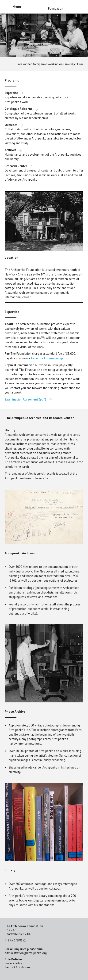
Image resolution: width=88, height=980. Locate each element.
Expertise (11, 93)
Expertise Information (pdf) (49, 358)
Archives (10, 150)
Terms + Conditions (17, 967)
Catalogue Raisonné (19, 109)
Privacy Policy (14, 963)
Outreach (11, 125)
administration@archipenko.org (26, 953)
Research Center (16, 166)
